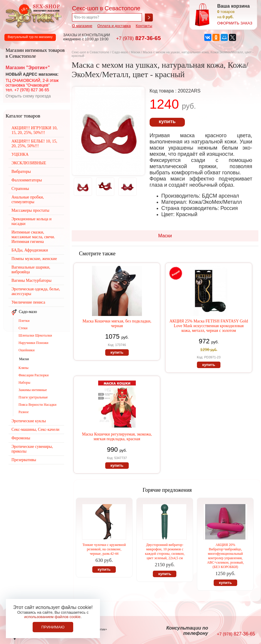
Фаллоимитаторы (27, 180)
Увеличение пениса (28, 302)
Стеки (23, 328)
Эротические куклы (29, 421)
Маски (136, 52)
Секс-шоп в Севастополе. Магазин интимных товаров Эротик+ (32, 16)
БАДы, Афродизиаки (30, 250)
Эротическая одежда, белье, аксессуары (36, 291)
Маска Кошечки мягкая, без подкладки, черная (117, 323)
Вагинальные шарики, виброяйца (31, 270)
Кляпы (24, 368)
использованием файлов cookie (52, 617)
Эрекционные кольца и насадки (31, 221)
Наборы (24, 383)
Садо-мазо (120, 52)
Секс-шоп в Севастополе (91, 52)
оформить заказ (235, 23)
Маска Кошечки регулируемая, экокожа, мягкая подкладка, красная (117, 437)
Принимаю (53, 627)
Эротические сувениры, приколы (32, 449)
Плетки (24, 321)
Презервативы (24, 460)
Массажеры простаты (30, 210)
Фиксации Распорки (34, 375)
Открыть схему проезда (28, 96)
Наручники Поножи (33, 343)
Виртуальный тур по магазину (30, 37)
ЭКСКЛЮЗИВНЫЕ (29, 163)
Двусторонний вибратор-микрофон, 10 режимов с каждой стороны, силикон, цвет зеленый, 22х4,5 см (165, 551)
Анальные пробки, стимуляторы (28, 200)
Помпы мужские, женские (34, 259)
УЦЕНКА (20, 154)
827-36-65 (138, 38)
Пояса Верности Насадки (37, 405)
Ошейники (27, 350)
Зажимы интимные (33, 390)
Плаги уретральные (33, 397)
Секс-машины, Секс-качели (35, 429)
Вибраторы (21, 172)
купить (167, 121)
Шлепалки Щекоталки (35, 335)
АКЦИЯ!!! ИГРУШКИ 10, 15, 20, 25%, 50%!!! (35, 130)
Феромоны (21, 438)
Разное (24, 412)
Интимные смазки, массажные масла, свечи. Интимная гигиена (33, 237)
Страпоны (20, 189)
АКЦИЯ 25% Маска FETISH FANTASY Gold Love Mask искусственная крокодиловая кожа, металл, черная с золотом (209, 326)
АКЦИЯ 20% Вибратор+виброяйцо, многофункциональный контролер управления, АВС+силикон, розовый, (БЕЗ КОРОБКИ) (225, 556)
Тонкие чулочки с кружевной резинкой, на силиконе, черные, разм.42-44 (104, 549)
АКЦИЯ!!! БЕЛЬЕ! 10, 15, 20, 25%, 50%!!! (34, 144)
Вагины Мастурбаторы (31, 280)
